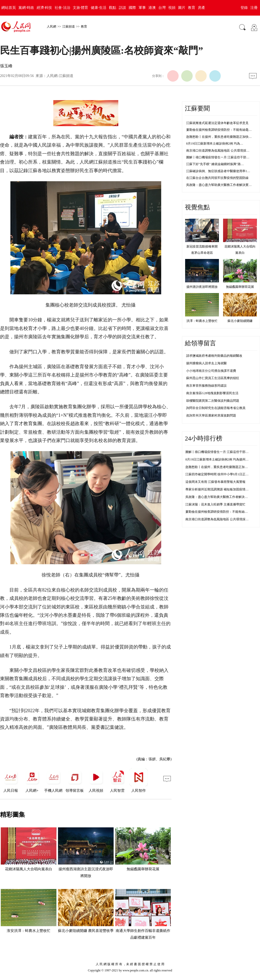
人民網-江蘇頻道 (60, 76)
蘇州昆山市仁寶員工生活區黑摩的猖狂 (213, 378)
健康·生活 (99, 8)
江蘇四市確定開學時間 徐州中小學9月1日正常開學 (220, 474)
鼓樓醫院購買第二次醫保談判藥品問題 (213, 401)
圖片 (182, 8)
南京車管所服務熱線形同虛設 (206, 386)
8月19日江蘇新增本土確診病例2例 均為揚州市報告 (220, 459)
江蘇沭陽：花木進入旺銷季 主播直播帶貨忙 (215, 504)
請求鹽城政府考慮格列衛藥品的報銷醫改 (214, 356)
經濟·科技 (44, 8)
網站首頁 (9, 8)
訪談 (122, 8)
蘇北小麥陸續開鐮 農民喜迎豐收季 (86, 931)
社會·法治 (62, 8)
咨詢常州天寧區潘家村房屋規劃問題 (211, 416)
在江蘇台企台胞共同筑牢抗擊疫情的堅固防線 (217, 178)
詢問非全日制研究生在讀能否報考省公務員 (216, 408)
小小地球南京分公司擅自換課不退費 (211, 371)
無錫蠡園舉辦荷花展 (143, 869)
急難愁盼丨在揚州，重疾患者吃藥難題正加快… (219, 137)
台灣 (162, 8)
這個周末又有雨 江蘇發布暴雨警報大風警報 (215, 482)
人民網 (51, 27)
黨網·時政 (26, 8)
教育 (192, 8)
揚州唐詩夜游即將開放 (202, 287)
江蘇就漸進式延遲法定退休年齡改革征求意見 (217, 123)
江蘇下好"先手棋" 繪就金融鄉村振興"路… (215, 164)
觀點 (113, 8)
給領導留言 (200, 343)
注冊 (254, 8)
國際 (132, 8)
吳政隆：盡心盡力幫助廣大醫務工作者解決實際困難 (221, 497)
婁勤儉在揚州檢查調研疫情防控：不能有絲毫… (219, 130)
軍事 (142, 8)
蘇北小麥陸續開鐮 (240, 321)
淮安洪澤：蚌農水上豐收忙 (29, 931)
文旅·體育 (81, 8)
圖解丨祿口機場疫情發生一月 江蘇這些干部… (218, 157)
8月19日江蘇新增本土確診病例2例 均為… (215, 144)
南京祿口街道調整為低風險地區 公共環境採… (218, 151)
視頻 (172, 8)
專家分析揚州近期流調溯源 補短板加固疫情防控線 (220, 489)
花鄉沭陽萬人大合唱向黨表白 (29, 869)
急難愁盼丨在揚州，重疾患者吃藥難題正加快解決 (220, 467)
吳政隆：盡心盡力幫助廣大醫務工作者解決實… (219, 185)
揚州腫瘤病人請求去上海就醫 (206, 363)
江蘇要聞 (197, 108)
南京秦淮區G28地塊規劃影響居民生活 (212, 393)
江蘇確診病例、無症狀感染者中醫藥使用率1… (218, 171)
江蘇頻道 (69, 27)
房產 (201, 8)
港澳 (152, 8)
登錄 (244, 8)
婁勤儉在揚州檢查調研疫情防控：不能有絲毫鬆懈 (220, 512)
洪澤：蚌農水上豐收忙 (202, 321)
